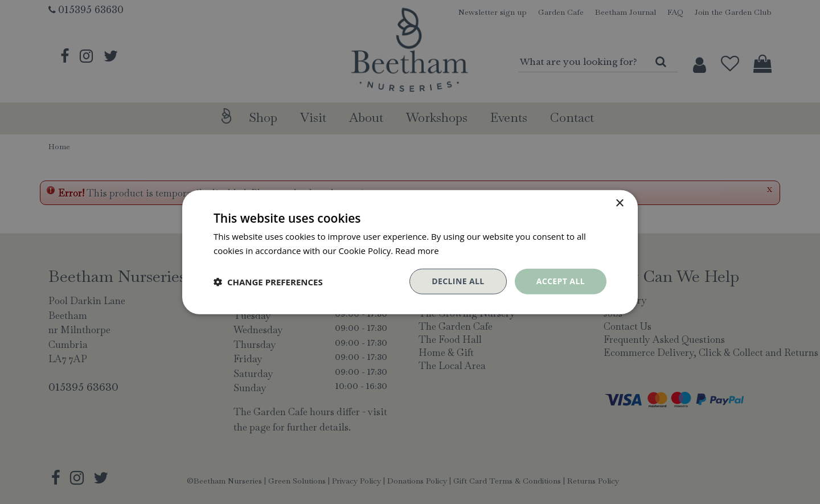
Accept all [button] (561, 281)
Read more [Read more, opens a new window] (417, 250)
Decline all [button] (458, 281)
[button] (268, 281)
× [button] (619, 203)
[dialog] (410, 252)
